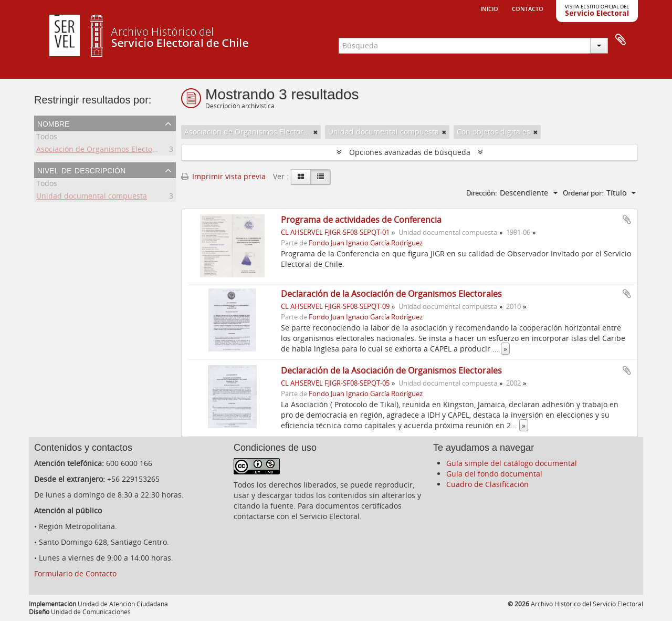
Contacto (528, 8)
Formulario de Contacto (75, 573)
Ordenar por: (583, 193)
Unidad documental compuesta (92, 197)
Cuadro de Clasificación (487, 484)
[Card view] (301, 177)
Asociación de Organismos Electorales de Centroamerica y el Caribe (155, 151)
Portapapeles (621, 40)
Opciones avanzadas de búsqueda (410, 152)
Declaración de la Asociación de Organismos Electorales (391, 294)
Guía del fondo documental (494, 474)
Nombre (53, 123)
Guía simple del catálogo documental (512, 463)
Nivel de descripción (81, 170)
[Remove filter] (316, 132)
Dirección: (481, 193)
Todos (47, 138)
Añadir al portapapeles (627, 220)
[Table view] (321, 177)
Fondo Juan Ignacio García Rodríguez (366, 243)
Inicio (489, 8)
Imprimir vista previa (223, 176)
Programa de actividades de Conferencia (361, 220)
